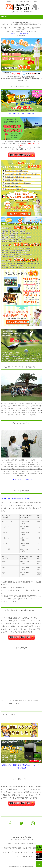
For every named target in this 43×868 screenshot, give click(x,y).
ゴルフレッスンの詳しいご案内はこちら (21, 480)
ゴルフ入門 (27, 848)
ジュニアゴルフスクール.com (22, 857)
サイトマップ (8, 852)
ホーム (10, 844)
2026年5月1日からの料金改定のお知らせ (16, 498)
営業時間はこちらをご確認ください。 (21, 33)
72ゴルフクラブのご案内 (12, 848)
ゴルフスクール (20, 844)
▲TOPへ (39, 864)
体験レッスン (32, 844)
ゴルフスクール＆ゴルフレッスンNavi (28, 852)
